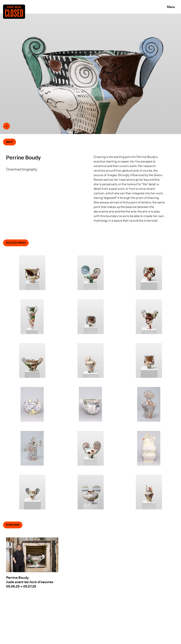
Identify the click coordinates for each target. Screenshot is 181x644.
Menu (171, 7)
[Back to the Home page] (16, 16)
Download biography (22, 169)
